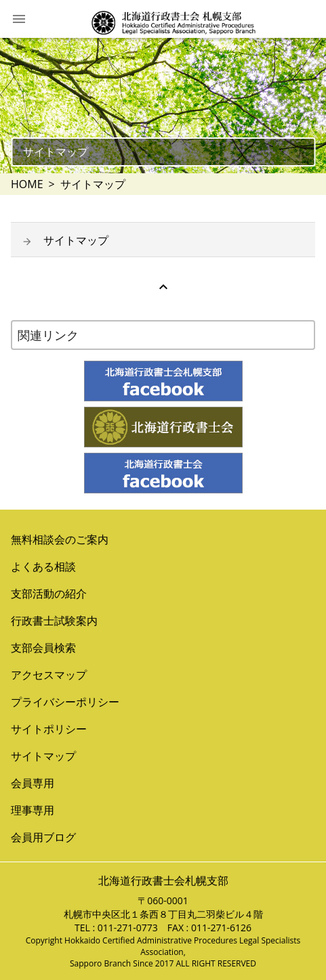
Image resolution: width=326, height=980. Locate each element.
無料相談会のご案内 (60, 539)
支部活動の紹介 (49, 594)
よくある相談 (43, 566)
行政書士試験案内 (54, 621)
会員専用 (33, 783)
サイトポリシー (49, 729)
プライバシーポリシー (65, 702)
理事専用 (33, 810)
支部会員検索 (43, 648)
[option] (163, 106)
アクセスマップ (49, 675)
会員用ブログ (43, 837)
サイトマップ (76, 240)
